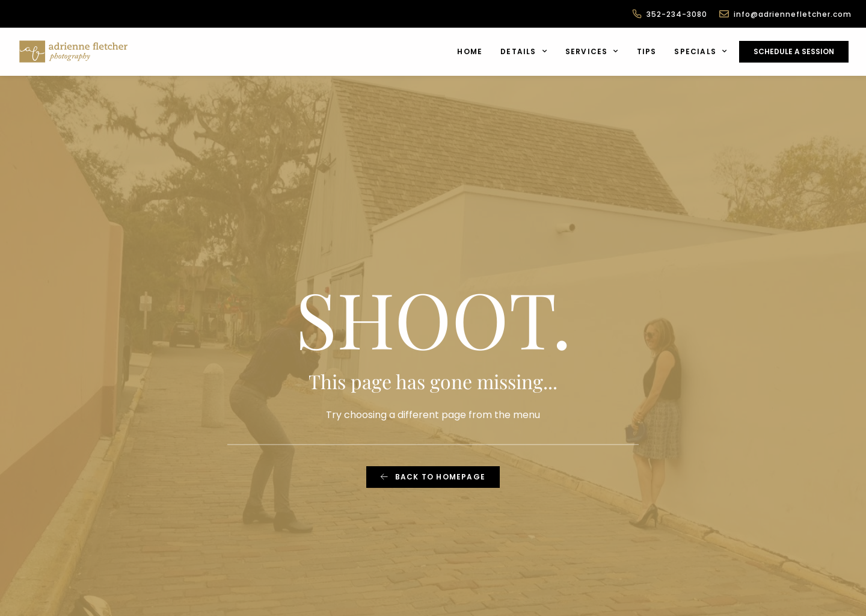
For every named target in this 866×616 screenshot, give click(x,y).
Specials (701, 52)
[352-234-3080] (637, 14)
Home (470, 51)
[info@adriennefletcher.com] (724, 14)
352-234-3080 (677, 14)
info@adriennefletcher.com (793, 14)
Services (592, 52)
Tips (647, 51)
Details (524, 52)
